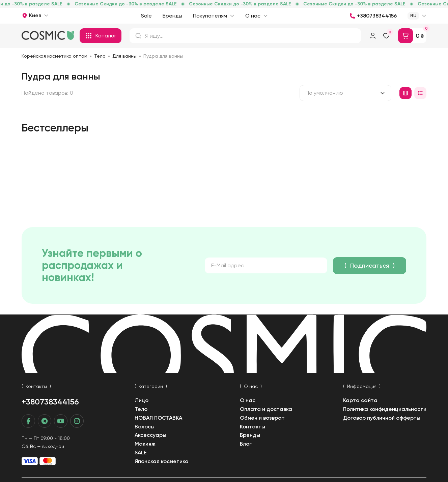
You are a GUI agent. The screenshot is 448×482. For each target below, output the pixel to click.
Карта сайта (360, 400)
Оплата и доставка (266, 409)
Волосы (145, 427)
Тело (100, 56)
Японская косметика (162, 461)
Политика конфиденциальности (385, 409)
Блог (246, 444)
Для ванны (124, 56)
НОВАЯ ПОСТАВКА (158, 418)
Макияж (145, 444)
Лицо (142, 400)
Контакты (253, 427)
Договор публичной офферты (382, 418)
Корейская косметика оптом (54, 56)
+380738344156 (50, 402)
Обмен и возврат (262, 418)
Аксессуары (150, 435)
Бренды (250, 435)
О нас (248, 400)
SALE (141, 453)
